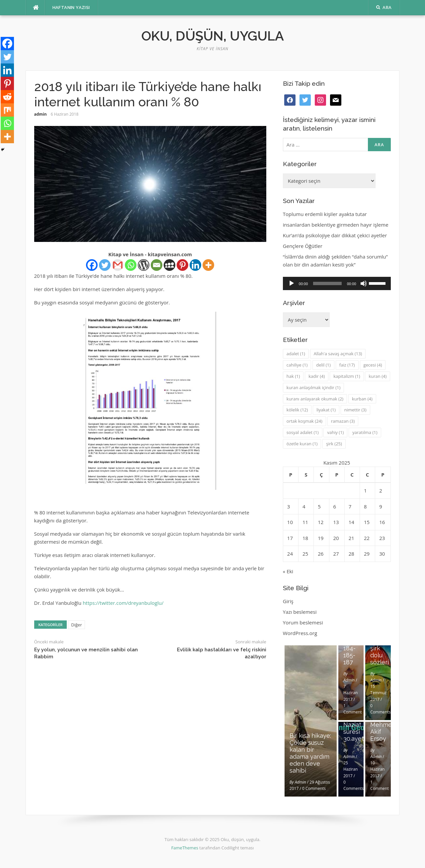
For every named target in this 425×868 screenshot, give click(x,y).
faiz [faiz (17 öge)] (347, 365)
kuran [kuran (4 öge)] (378, 376)
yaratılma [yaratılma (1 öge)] (365, 432)
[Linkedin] (195, 265)
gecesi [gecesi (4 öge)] (373, 365)
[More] (208, 265)
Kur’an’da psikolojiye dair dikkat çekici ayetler (335, 235)
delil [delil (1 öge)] (323, 365)
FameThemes (185, 848)
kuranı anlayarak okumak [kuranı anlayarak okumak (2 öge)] (315, 399)
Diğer (76, 625)
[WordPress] (144, 265)
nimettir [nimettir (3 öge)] (355, 410)
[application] (337, 283)
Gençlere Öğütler (303, 246)
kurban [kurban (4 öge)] (362, 399)
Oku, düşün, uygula (213, 36)
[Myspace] (170, 265)
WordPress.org (300, 633)
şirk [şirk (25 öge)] (334, 444)
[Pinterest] (182, 265)
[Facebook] (92, 265)
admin (41, 114)
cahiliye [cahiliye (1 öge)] (297, 365)
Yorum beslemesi (303, 622)
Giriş (288, 601)
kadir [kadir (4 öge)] (317, 376)
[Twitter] (105, 265)
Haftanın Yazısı (71, 7)
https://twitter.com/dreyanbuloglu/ (123, 603)
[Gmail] (118, 265)
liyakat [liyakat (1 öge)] (326, 410)
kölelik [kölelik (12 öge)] (297, 410)
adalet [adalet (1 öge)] (296, 354)
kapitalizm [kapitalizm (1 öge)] (347, 376)
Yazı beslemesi (300, 612)
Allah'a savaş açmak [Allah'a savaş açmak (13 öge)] (338, 354)
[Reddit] (7, 97)
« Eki (288, 571)
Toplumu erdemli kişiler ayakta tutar (325, 214)
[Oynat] (292, 283)
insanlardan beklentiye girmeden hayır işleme (336, 225)
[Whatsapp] (131, 265)
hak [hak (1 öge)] (293, 376)
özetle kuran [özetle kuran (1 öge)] (302, 444)
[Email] (157, 265)
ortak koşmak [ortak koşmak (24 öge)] (304, 421)
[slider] (327, 283)
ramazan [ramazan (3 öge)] (343, 421)
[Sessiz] (364, 283)
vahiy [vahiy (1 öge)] (335, 432)
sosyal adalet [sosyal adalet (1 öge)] (303, 432)
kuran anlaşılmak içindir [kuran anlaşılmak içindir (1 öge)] (313, 387)
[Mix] (7, 110)
